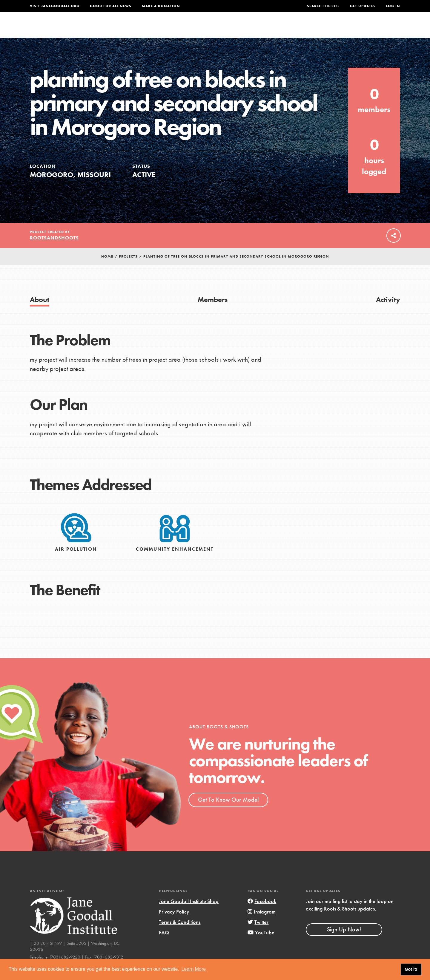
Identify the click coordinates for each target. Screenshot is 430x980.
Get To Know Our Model (228, 812)
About (136, 29)
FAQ (164, 945)
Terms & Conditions (180, 934)
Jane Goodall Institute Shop (189, 913)
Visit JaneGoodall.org (55, 6)
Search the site (323, 6)
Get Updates (363, 6)
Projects (306, 29)
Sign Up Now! (344, 942)
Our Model (267, 29)
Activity (388, 312)
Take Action (381, 29)
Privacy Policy (174, 924)
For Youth (171, 29)
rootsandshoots (54, 250)
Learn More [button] (193, 969)
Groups (340, 29)
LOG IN (393, 6)
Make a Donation (161, 6)
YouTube (261, 945)
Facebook (262, 913)
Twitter (258, 934)
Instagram (262, 924)
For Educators (219, 29)
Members (213, 312)
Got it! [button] (411, 969)
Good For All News (111, 6)
